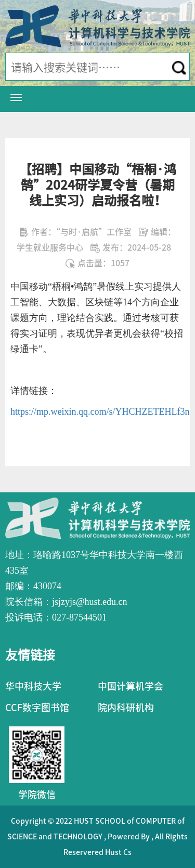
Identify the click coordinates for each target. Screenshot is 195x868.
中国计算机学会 (131, 686)
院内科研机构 (126, 708)
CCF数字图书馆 (37, 708)
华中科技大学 (33, 686)
